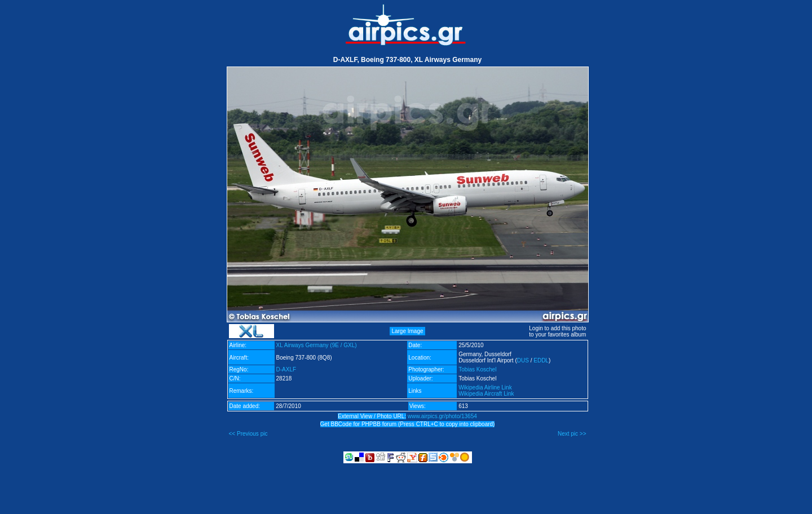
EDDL (541, 360)
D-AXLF (286, 369)
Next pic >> (572, 434)
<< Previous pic (248, 434)
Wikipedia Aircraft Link (486, 394)
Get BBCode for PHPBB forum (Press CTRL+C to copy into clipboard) (408, 424)
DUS (523, 360)
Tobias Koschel (477, 369)
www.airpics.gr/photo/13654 (442, 416)
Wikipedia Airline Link (485, 387)
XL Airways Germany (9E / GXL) (317, 345)
